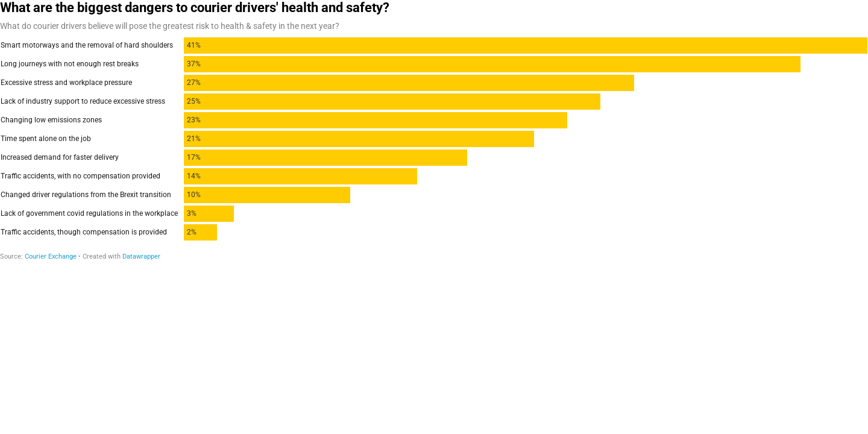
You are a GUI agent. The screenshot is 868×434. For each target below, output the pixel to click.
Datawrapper (141, 256)
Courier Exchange (51, 256)
